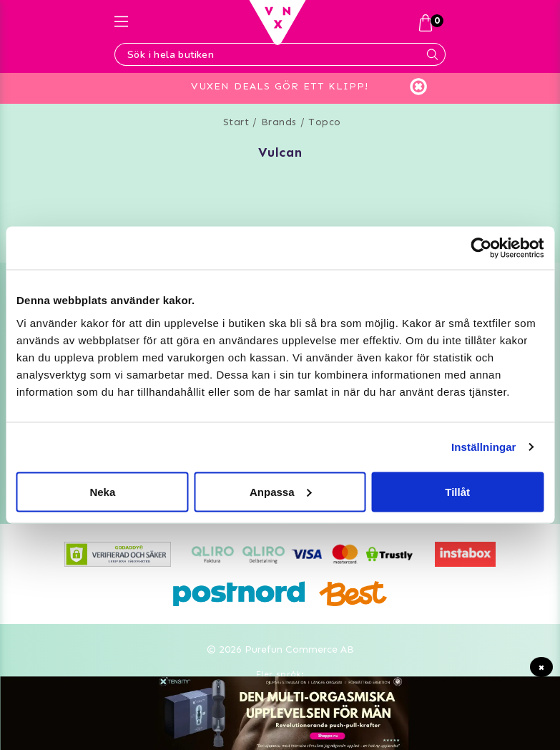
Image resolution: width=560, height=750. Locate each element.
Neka (102, 491)
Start (236, 122)
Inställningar (483, 447)
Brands (279, 122)
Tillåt (457, 491)
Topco (325, 122)
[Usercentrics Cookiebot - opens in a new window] (481, 248)
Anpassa (281, 491)
